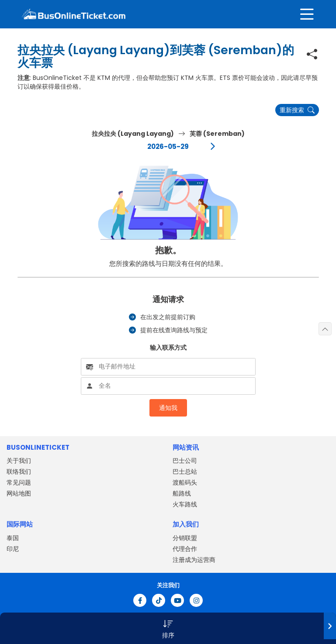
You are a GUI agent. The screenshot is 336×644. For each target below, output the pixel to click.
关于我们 (19, 461)
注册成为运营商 (194, 560)
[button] (168, 628)
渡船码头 (185, 482)
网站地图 (19, 493)
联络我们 (19, 472)
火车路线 (185, 504)
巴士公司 (185, 461)
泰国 (13, 538)
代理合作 (185, 549)
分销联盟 (185, 538)
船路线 (182, 493)
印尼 (13, 549)
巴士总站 (185, 472)
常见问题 (19, 482)
